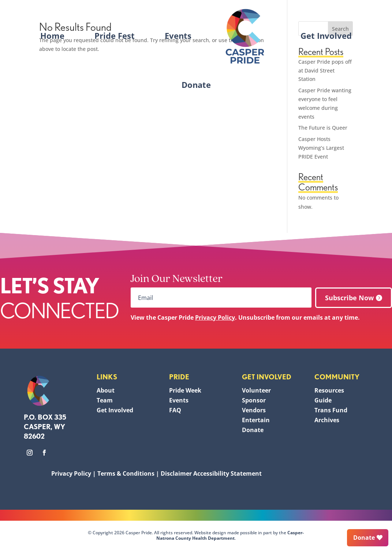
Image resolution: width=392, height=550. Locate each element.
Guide (323, 400)
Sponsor (254, 400)
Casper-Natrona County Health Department (230, 535)
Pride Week (185, 390)
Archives (327, 420)
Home (52, 36)
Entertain (256, 420)
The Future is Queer (323, 128)
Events (178, 36)
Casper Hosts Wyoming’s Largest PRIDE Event (321, 148)
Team (105, 400)
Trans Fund (331, 410)
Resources (329, 390)
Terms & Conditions (126, 473)
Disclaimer (176, 473)
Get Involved (326, 36)
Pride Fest (115, 36)
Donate (196, 85)
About (106, 390)
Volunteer (256, 390)
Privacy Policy (215, 317)
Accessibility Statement (227, 473)
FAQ (175, 410)
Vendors (254, 410)
